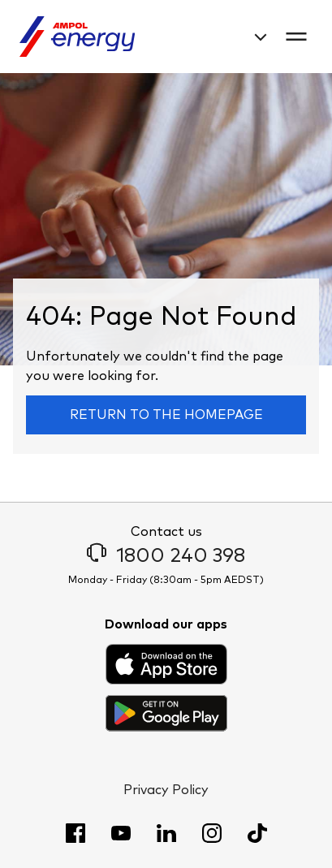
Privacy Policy (166, 790)
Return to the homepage (166, 415)
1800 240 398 (166, 556)
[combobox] (256, 37)
